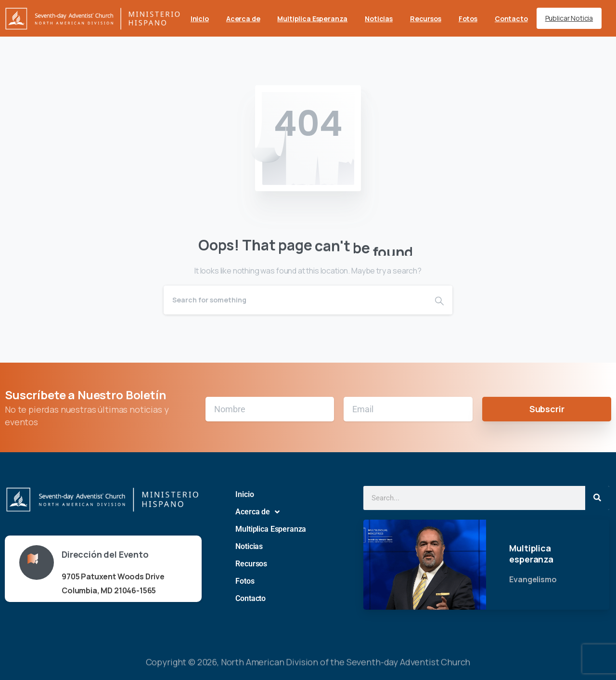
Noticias (249, 546)
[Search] (295, 300)
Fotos (245, 581)
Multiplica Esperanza (271, 529)
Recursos (251, 564)
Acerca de (257, 512)
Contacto (250, 598)
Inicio (244, 494)
